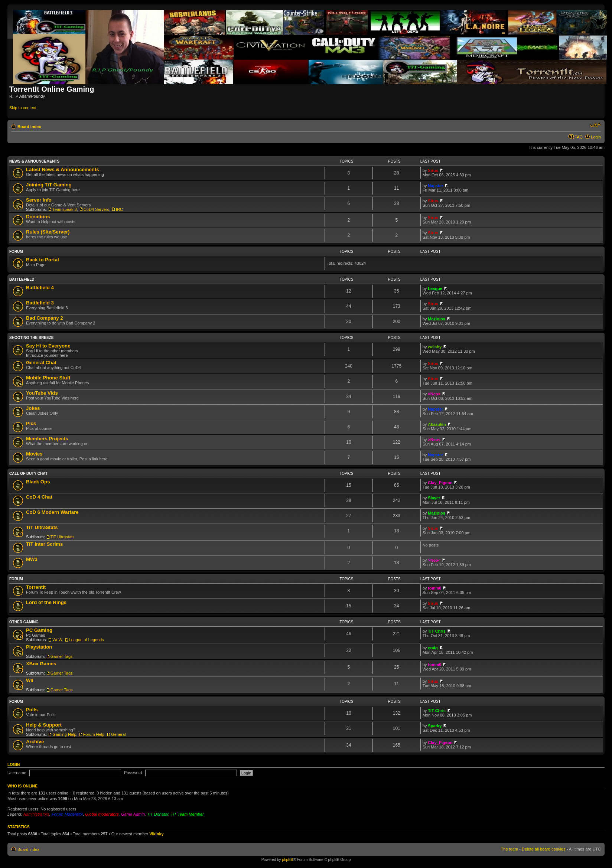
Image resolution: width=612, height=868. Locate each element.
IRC (119, 209)
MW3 (32, 559)
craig (433, 648)
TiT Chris (437, 631)
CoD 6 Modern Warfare (52, 512)
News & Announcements (34, 161)
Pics (31, 423)
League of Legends (87, 640)
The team (510, 849)
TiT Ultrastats (63, 537)
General (118, 734)
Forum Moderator (67, 814)
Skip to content (23, 108)
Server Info (39, 200)
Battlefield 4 (40, 288)
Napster (435, 186)
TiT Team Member (187, 814)
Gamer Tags (62, 656)
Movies (34, 454)
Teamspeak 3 (64, 209)
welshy (435, 347)
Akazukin (437, 424)
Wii (30, 680)
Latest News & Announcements (63, 169)
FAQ (579, 137)
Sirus (433, 170)
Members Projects (47, 439)
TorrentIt (36, 587)
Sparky (435, 726)
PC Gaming (39, 630)
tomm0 (434, 588)
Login (596, 137)
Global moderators (102, 814)
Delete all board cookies (543, 849)
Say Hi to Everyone (48, 346)
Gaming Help (64, 734)
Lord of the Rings (46, 602)
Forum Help (94, 734)
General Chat (41, 363)
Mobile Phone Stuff (48, 378)
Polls (32, 710)
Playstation (39, 647)
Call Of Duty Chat (28, 474)
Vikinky (156, 834)
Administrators (36, 814)
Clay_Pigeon (440, 483)
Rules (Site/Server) (48, 232)
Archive (35, 742)
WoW (57, 640)
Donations (38, 217)
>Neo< (434, 394)
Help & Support (44, 725)
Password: (134, 773)
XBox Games (41, 664)
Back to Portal (43, 260)
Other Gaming (24, 622)
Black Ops (38, 482)
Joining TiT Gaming (49, 185)
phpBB (287, 860)
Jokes (33, 408)
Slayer (434, 498)
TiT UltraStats (42, 527)
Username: (17, 773)
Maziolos (436, 319)
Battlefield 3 (40, 303)
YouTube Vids (42, 393)
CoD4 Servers (96, 209)
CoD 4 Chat (39, 497)
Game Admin (133, 814)
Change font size (595, 125)
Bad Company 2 (45, 318)
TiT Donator (158, 814)
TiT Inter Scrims (44, 544)
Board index (29, 127)
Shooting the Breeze (31, 338)
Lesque (435, 288)
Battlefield (22, 279)
